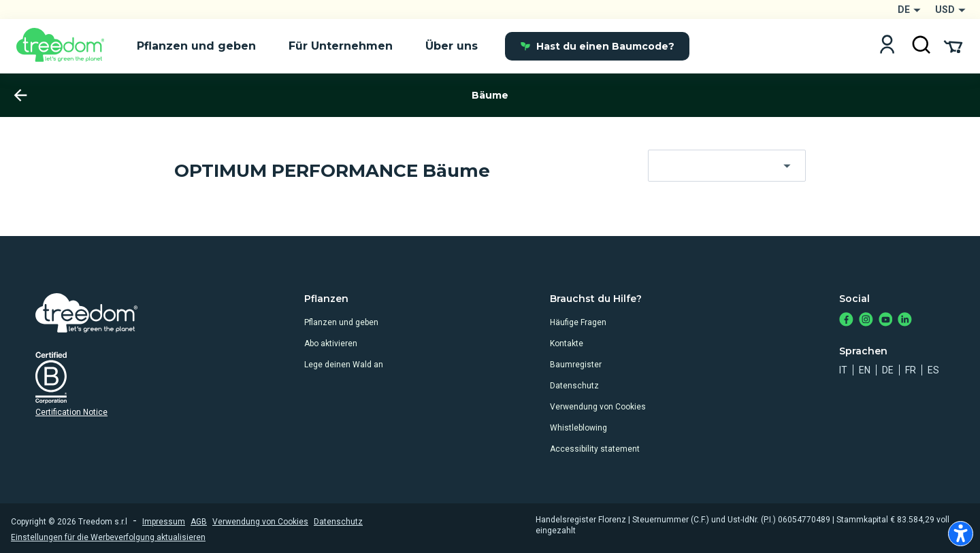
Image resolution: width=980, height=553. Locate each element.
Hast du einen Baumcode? (597, 46)
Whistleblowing (578, 428)
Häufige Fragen (578, 322)
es (933, 370)
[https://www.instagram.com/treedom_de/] (866, 321)
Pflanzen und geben (341, 322)
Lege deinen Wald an (344, 365)
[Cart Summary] (953, 46)
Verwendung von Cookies (598, 407)
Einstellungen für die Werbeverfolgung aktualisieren (108, 537)
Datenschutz (574, 386)
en (865, 370)
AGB (199, 522)
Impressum (164, 522)
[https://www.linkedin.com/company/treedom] (905, 321)
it (843, 370)
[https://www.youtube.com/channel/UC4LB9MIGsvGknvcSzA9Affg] (886, 321)
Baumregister (576, 365)
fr (911, 370)
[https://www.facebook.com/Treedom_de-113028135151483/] (846, 321)
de (888, 370)
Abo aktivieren (331, 343)
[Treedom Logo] (66, 46)
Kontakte (567, 343)
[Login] (887, 46)
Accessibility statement (595, 449)
